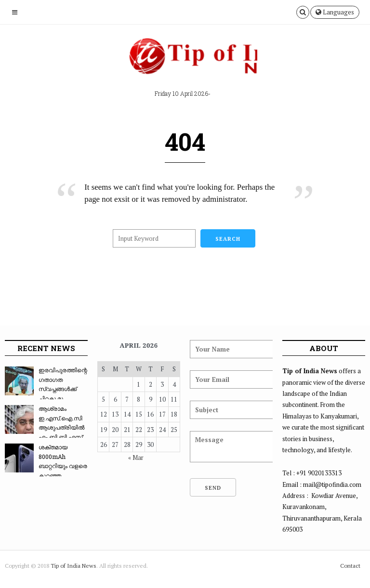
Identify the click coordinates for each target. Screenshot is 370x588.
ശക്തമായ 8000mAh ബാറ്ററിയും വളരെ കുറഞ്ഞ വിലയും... (46, 466)
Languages (335, 12)
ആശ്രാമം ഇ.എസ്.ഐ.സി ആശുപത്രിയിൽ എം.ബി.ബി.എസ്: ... (45, 427)
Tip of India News (73, 566)
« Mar (136, 457)
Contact (350, 566)
